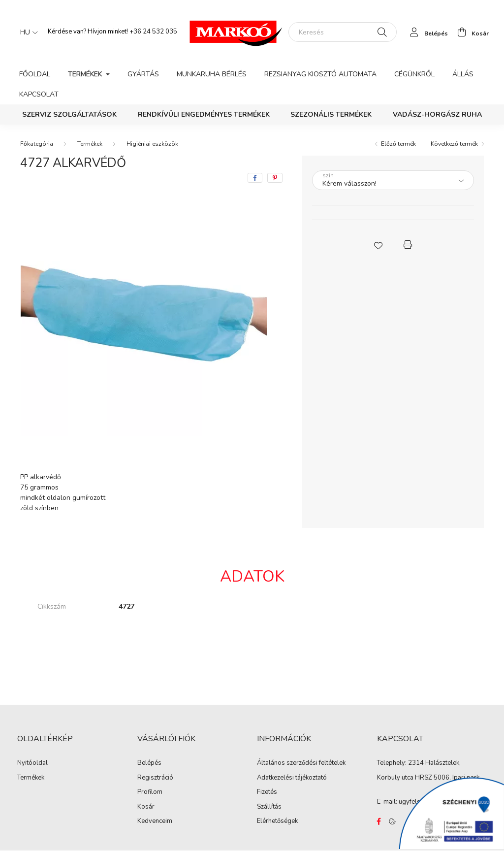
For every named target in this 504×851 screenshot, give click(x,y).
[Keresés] (343, 32)
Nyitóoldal (32, 763)
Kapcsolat (39, 94)
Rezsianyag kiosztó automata (320, 74)
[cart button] (470, 32)
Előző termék (398, 144)
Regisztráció (155, 778)
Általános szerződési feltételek (301, 763)
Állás (463, 74)
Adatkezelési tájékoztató (292, 778)
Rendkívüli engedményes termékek (204, 115)
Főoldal (35, 74)
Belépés (149, 763)
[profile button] (426, 32)
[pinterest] (275, 178)
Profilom (150, 792)
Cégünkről (414, 74)
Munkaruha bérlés (212, 74)
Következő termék (454, 144)
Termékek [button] (86, 74)
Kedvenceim (155, 821)
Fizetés (267, 792)
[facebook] (255, 178)
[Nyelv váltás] (27, 32)
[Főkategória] (37, 144)
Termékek (90, 144)
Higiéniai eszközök (152, 144)
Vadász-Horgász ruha (437, 115)
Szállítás (269, 807)
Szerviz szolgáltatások (69, 115)
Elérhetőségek (277, 821)
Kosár (146, 807)
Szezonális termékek (331, 115)
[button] (378, 245)
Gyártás (143, 74)
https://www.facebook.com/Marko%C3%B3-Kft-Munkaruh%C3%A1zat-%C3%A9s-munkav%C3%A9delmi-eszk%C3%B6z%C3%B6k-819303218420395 (379, 821)
